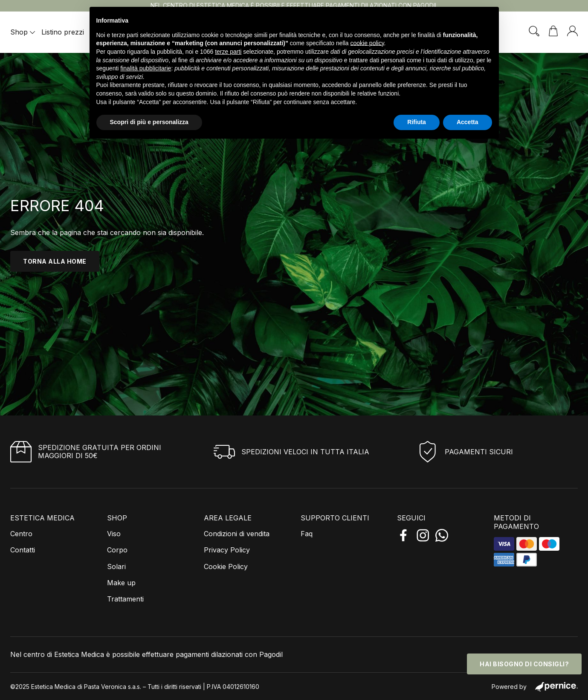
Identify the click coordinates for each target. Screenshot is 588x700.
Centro (21, 534)
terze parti (228, 52)
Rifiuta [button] (417, 122)
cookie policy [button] (367, 43)
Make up (121, 583)
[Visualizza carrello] (553, 31)
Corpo (117, 550)
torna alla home (55, 261)
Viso (114, 534)
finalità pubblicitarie (146, 68)
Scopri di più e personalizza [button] (149, 122)
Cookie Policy (226, 566)
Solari (116, 566)
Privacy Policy (227, 550)
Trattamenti (125, 599)
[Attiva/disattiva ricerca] (534, 31)
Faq (307, 534)
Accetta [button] (468, 122)
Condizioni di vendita (237, 534)
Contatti (23, 550)
